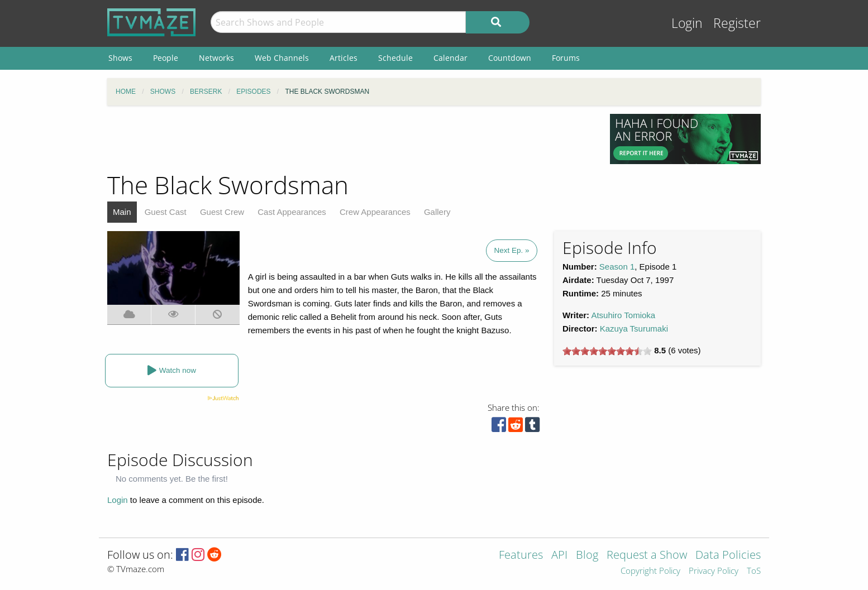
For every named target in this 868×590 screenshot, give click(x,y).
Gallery (437, 212)
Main (122, 212)
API (559, 556)
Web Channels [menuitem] (282, 58)
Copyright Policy (650, 571)
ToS (754, 571)
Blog (587, 556)
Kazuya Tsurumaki (634, 328)
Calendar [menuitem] (450, 58)
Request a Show (647, 556)
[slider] (607, 351)
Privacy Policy (714, 571)
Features (521, 556)
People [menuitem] (166, 58)
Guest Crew (222, 212)
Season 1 (617, 267)
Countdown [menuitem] (510, 58)
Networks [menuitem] (216, 58)
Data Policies (728, 556)
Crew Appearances (375, 212)
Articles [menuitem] (344, 58)
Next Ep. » (511, 250)
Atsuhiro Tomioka (623, 315)
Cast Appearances (292, 212)
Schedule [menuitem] (395, 58)
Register (737, 23)
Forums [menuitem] (566, 58)
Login (687, 23)
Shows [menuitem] (120, 58)
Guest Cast (166, 212)
